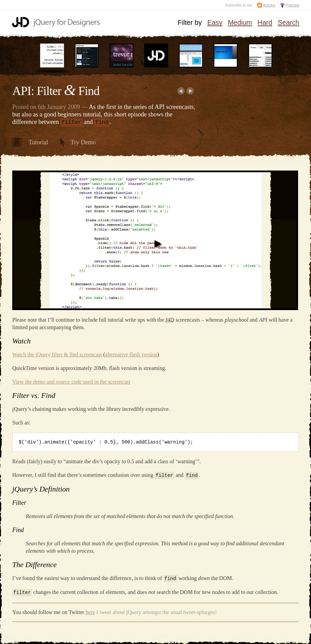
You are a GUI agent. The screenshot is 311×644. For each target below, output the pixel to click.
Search (288, 23)
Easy (215, 23)
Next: (190, 91)
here (91, 610)
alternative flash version (131, 354)
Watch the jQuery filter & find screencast (57, 354)
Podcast (293, 5)
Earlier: (181, 91)
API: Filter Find (56, 91)
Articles (269, 5)
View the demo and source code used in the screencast (71, 381)
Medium (240, 23)
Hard (265, 23)
